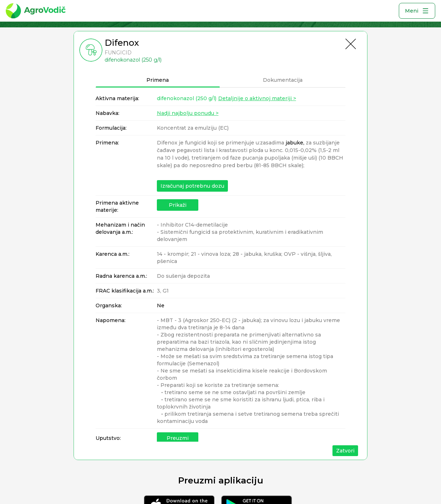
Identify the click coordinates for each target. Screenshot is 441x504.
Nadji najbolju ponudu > (188, 113)
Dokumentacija (283, 80)
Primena (158, 80)
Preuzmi (178, 438)
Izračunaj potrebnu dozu (192, 186)
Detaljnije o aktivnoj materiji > (257, 98)
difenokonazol (187, 98)
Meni (417, 11)
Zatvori (345, 451)
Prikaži (178, 205)
